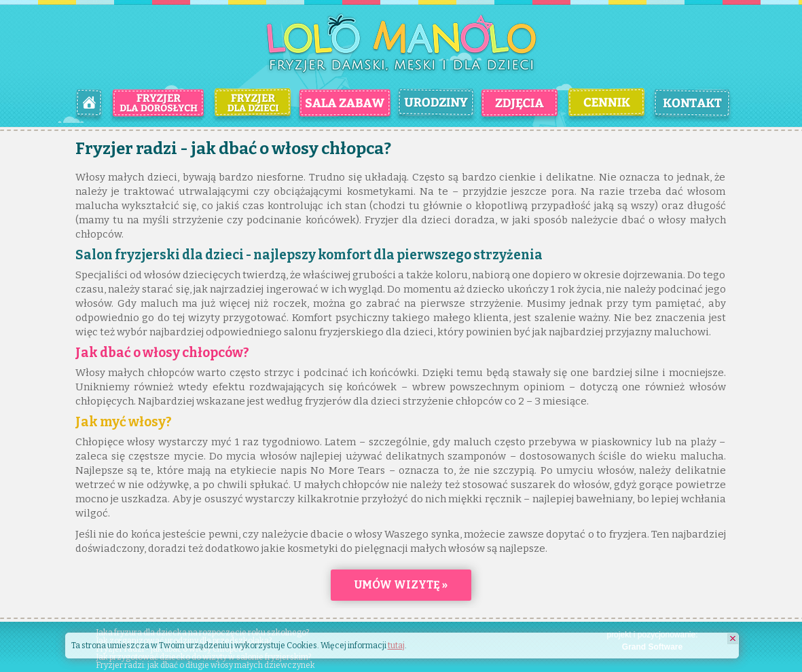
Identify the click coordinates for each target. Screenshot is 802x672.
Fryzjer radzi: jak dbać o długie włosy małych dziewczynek (205, 665)
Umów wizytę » (401, 585)
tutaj (396, 646)
